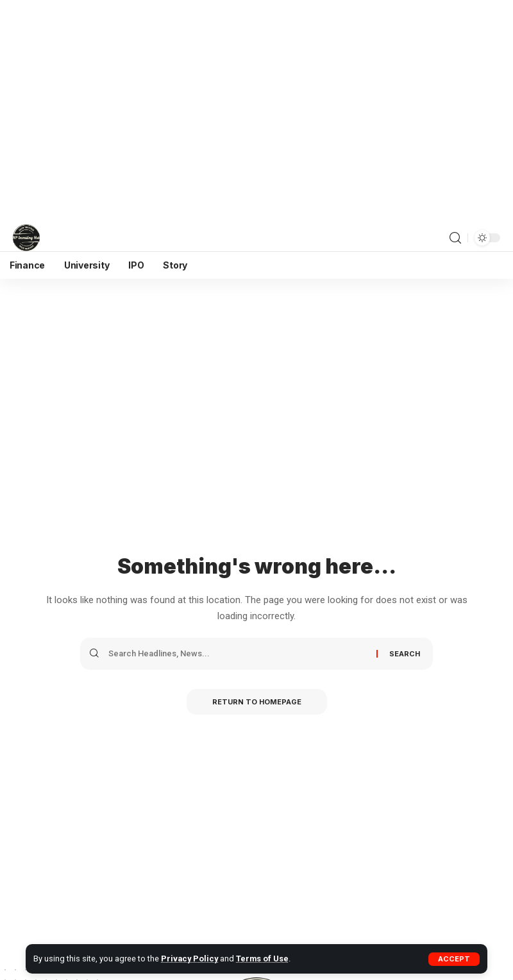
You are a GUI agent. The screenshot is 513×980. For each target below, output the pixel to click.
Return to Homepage (257, 702)
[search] (455, 238)
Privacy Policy (189, 959)
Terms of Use (262, 959)
